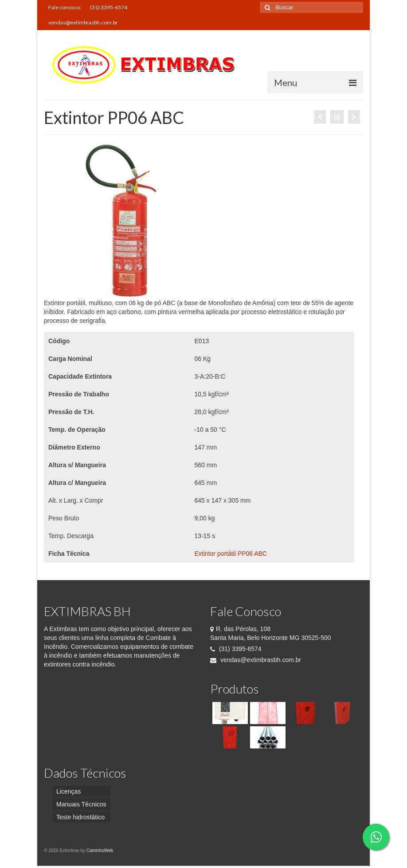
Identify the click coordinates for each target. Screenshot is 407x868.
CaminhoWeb (100, 851)
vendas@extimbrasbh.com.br (256, 660)
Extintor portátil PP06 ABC (231, 554)
